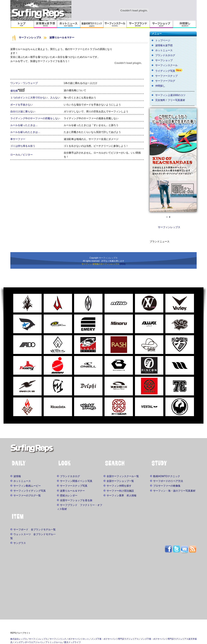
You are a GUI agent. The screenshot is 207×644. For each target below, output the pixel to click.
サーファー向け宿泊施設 (119, 491)
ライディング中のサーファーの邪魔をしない (35, 118)
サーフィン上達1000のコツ (170, 95)
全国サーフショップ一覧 (119, 481)
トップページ (163, 40)
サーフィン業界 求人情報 (120, 496)
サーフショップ (164, 60)
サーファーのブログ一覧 (26, 496)
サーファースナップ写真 (72, 486)
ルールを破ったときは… (24, 125)
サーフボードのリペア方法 (167, 481)
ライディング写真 (165, 71)
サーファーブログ (165, 81)
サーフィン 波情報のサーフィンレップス (100, 264)
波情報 (16, 476)
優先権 (18, 91)
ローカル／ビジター (22, 155)
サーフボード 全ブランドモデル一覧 (33, 530)
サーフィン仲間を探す (117, 486)
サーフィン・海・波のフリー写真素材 (173, 491)
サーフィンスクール (166, 65)
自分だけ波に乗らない (23, 112)
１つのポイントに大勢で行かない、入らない (35, 98)
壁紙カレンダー (67, 496)
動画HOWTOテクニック (165, 476)
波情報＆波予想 (164, 45)
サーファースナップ (166, 76)
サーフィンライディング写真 (28, 491)
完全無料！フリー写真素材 (170, 100)
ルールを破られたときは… (25, 132)
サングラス (18, 543)
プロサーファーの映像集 (165, 486)
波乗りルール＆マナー (62, 38)
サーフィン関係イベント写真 (75, 481)
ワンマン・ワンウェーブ (24, 83)
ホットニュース (164, 50)
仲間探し (160, 86)
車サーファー (18, 139)
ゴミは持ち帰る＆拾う (23, 146)
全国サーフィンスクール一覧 (121, 476)
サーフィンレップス (30, 38)
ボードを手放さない (22, 105)
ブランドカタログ (165, 55)
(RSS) (123, 264)
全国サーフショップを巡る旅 (75, 500)
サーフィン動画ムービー (26, 486)
